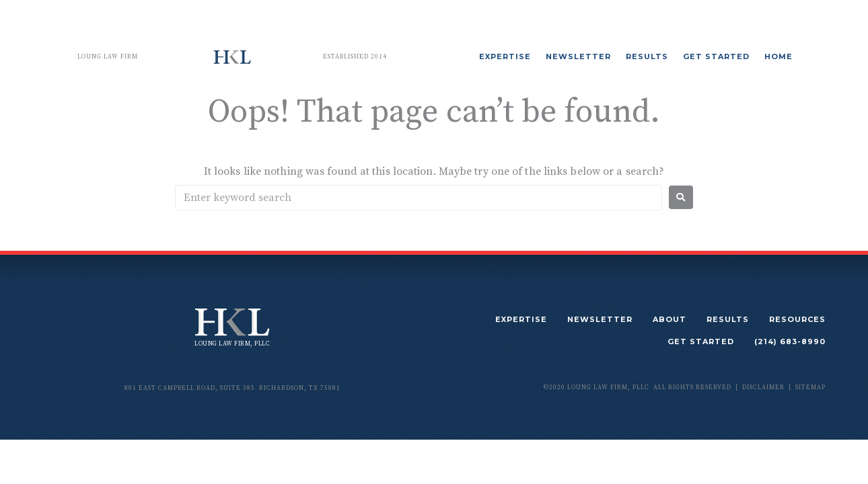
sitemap (810, 388)
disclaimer (763, 388)
